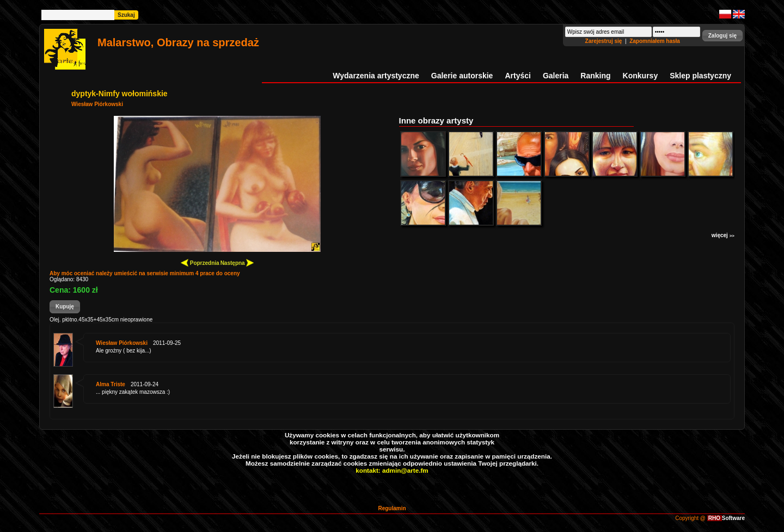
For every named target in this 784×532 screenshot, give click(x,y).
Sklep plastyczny (700, 76)
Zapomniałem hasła (655, 41)
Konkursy (641, 76)
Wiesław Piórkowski (97, 104)
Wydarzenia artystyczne (376, 76)
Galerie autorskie (462, 76)
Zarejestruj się (605, 41)
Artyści (517, 76)
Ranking (595, 76)
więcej (723, 235)
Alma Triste (111, 384)
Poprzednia (200, 262)
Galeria (556, 76)
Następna (237, 262)
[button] (722, 36)
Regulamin (392, 508)
